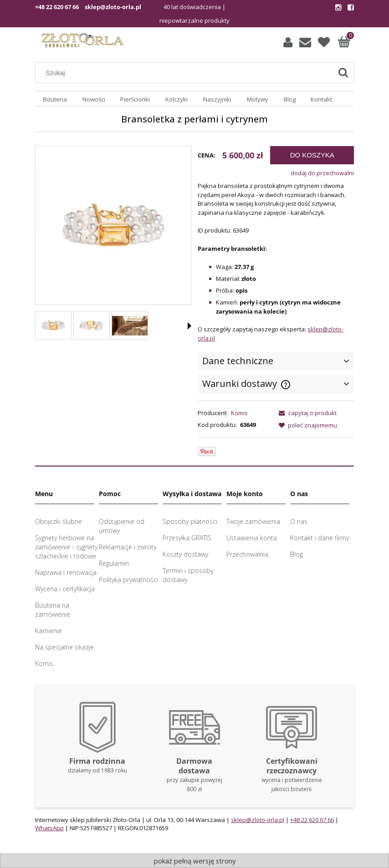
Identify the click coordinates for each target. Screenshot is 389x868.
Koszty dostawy (185, 554)
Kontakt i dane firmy (320, 538)
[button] (189, 326)
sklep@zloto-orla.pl (113, 7)
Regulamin (114, 563)
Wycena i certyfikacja (65, 589)
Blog (297, 554)
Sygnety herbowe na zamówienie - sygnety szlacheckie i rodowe (66, 547)
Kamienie (49, 631)
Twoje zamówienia (253, 521)
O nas (299, 521)
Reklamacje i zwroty (128, 547)
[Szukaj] (343, 73)
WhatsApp (49, 828)
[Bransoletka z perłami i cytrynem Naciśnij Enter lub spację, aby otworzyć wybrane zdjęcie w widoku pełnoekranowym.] (113, 226)
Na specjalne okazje (64, 647)
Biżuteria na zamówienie (53, 610)
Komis (239, 413)
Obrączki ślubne (59, 521)
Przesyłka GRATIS (187, 538)
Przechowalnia (247, 554)
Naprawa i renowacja (66, 572)
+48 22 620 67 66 (57, 7)
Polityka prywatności (128, 580)
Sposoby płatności (190, 521)
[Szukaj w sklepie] (186, 73)
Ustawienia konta (252, 538)
